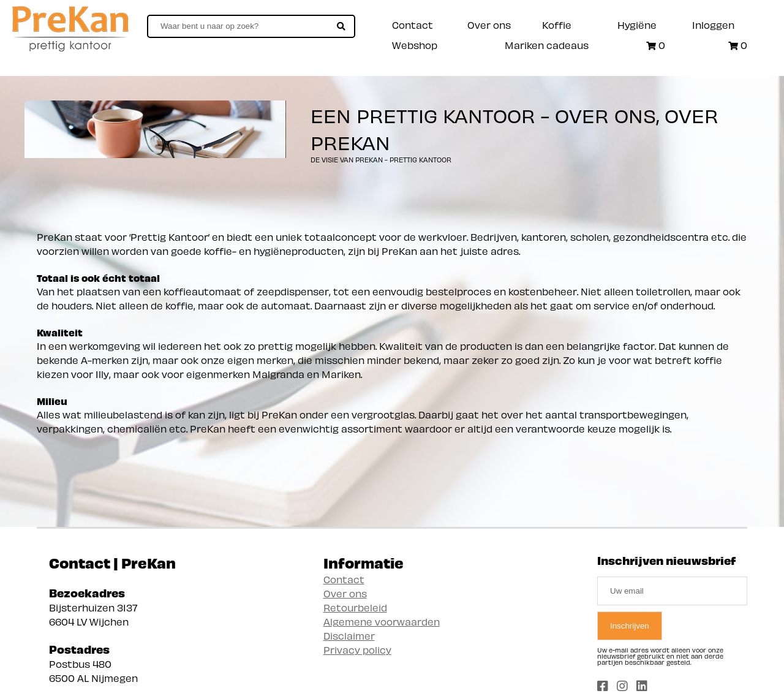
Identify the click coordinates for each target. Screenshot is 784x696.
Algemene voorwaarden (382, 621)
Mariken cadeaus (547, 44)
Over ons (489, 24)
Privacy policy (357, 649)
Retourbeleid (355, 607)
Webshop (415, 44)
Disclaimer (349, 635)
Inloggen (713, 24)
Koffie (557, 24)
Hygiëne (637, 24)
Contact (413, 24)
